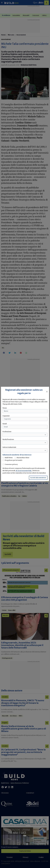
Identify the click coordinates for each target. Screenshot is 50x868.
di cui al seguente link (24, 471)
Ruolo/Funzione (8, 439)
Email (5, 424)
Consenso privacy (11, 464)
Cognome (6, 416)
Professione (7, 432)
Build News (9, 458)
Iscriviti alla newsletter (38, 478)
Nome (5, 408)
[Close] (47, 392)
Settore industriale (9, 447)
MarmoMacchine (23, 458)
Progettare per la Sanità (13, 460)
